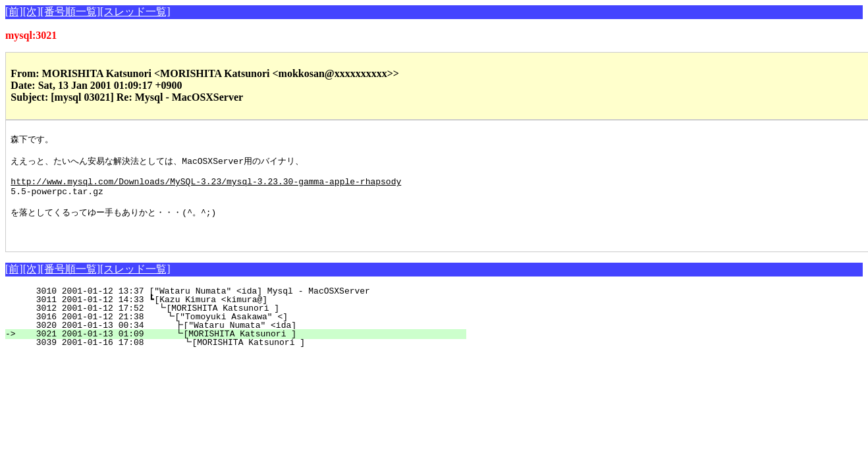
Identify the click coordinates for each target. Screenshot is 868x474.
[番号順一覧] (70, 12)
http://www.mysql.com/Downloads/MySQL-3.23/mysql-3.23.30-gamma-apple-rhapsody (206, 188)
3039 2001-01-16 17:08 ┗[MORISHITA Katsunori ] (240, 358)
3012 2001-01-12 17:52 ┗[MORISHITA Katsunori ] (243, 324)
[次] (32, 12)
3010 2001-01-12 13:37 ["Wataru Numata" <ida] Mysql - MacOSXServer (246, 307)
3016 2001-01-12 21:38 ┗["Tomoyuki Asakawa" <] (242, 332)
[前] (14, 12)
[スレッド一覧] (135, 12)
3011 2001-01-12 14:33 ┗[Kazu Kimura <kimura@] (244, 315)
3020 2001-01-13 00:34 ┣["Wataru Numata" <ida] (241, 341)
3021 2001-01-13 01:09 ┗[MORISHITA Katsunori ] (241, 350)
